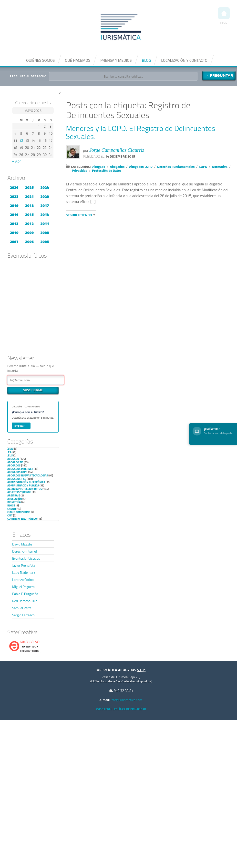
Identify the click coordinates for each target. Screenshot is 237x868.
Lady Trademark (24, 572)
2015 (29, 214)
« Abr (17, 161)
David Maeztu (22, 544)
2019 (14, 205)
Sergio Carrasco (23, 615)
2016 (14, 214)
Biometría (14, 502)
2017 (45, 205)
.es (9, 452)
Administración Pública (23, 485)
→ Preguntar (219, 76)
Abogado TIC (15, 462)
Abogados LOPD (17, 472)
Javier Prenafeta (24, 565)
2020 (45, 196)
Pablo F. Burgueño (25, 594)
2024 (45, 187)
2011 (45, 223)
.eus (10, 455)
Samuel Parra (22, 608)
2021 (29, 196)
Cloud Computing (19, 512)
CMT (10, 515)
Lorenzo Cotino (23, 580)
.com (10, 449)
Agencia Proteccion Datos (25, 489)
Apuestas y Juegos (19, 492)
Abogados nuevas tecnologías (28, 475)
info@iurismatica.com (126, 700)
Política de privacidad (130, 709)
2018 (29, 205)
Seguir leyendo (79, 215)
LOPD (203, 167)
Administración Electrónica (26, 482)
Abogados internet (20, 469)
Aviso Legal (104, 709)
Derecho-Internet (25, 551)
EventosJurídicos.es (26, 558)
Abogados (14, 465)
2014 (45, 214)
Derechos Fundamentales (176, 167)
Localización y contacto (184, 60)
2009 (29, 232)
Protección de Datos (107, 170)
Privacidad (80, 170)
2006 (29, 242)
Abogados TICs (17, 479)
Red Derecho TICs (25, 601)
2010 (14, 232)
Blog (146, 60)
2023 (14, 196)
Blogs (11, 505)
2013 (14, 223)
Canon (12, 509)
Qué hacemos (78, 60)
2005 (45, 242)
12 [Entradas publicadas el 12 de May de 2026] (21, 140)
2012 (29, 223)
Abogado (13, 459)
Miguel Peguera (23, 587)
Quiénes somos (40, 60)
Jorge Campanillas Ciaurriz (117, 150)
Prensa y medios (116, 60)
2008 (45, 232)
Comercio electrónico (22, 519)
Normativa (220, 167)
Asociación (15, 499)
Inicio (224, 16)
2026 (14, 187)
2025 (29, 187)
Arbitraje (14, 495)
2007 (14, 242)
